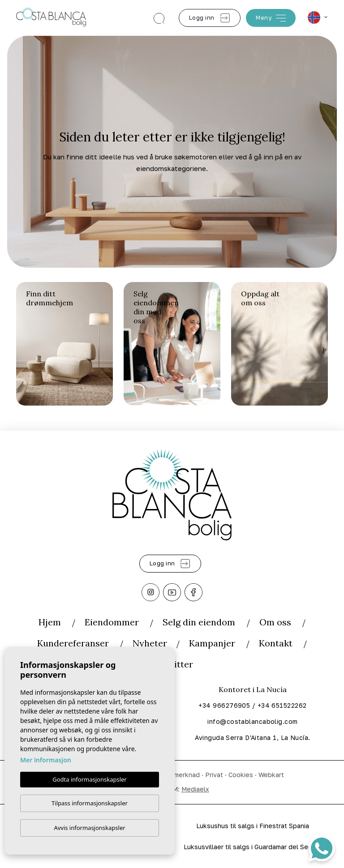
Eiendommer (112, 622)
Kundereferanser (73, 643)
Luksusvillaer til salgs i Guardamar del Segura (253, 847)
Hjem (50, 622)
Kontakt (276, 643)
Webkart (271, 775)
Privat (214, 775)
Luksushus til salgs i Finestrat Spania (253, 826)
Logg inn (210, 18)
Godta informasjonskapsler (89, 779)
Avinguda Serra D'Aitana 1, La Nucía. (252, 738)
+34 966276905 (224, 705)
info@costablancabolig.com (252, 721)
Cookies (241, 775)
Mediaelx (195, 789)
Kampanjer (212, 643)
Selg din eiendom (200, 622)
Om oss (275, 622)
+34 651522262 (282, 705)
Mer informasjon (46, 760)
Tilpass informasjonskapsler (90, 803)
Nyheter (150, 643)
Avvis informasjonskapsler (89, 828)
